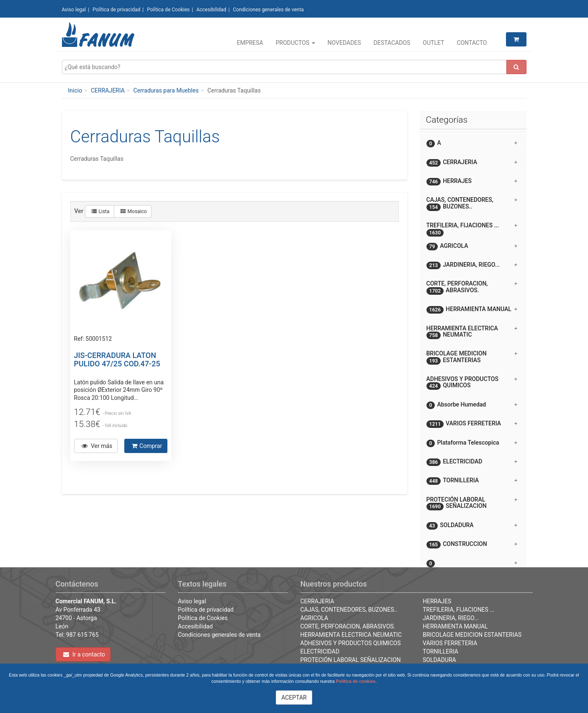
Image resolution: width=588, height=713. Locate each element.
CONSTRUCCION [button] (472, 544)
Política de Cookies (168, 10)
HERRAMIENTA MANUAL (455, 626)
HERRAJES (437, 601)
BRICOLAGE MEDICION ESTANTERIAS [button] (472, 357)
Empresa (250, 43)
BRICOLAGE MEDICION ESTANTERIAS (472, 635)
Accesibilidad (211, 10)
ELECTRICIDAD (320, 651)
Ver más (97, 446)
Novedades (344, 43)
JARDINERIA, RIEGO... (451, 618)
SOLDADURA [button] (472, 526)
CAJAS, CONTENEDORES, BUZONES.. (349, 610)
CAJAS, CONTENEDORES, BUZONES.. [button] (472, 203)
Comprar (147, 446)
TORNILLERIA (440, 651)
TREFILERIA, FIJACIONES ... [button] (472, 228)
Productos (295, 43)
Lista (101, 211)
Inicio (75, 90)
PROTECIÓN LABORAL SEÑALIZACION (351, 660)
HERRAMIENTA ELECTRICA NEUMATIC (351, 635)
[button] (473, 560)
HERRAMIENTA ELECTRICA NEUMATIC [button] (472, 332)
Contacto (472, 43)
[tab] (473, 143)
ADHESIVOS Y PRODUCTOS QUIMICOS (351, 643)
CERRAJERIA (108, 90)
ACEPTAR (294, 698)
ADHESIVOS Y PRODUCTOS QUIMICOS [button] (472, 383)
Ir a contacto (84, 654)
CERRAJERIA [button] (472, 163)
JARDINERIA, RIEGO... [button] (472, 265)
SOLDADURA (439, 660)
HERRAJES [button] (472, 181)
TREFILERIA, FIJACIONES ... (458, 610)
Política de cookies (356, 681)
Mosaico (134, 211)
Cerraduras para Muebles (166, 90)
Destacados (392, 43)
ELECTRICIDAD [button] (472, 462)
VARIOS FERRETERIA (450, 643)
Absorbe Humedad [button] (472, 405)
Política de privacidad (116, 10)
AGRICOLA (315, 618)
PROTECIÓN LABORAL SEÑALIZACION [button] (472, 503)
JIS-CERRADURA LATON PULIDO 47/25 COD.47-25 (117, 359)
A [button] (472, 143)
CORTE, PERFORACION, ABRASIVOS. (348, 626)
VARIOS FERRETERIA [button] (472, 424)
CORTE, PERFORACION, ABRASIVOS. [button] (472, 287)
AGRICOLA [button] (472, 246)
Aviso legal (74, 10)
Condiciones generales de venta (268, 10)
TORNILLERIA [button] (472, 481)
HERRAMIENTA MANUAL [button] (472, 310)
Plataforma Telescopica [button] (472, 443)
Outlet (433, 43)
